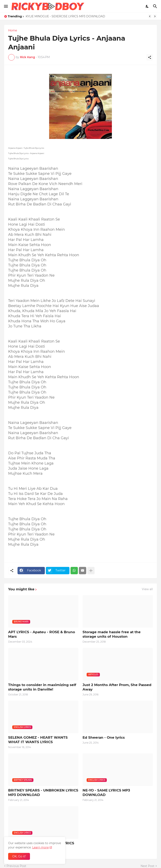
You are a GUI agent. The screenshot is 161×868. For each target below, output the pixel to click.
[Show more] (91, 571)
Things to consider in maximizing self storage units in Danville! (42, 687)
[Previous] (150, 16)
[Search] (156, 6)
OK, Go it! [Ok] (19, 856)
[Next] (155, 16)
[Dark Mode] (147, 6)
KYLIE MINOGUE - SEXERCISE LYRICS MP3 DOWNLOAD (65, 16)
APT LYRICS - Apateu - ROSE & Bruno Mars (42, 634)
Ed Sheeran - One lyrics (104, 737)
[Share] (150, 57)
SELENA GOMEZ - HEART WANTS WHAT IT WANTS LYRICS (38, 740)
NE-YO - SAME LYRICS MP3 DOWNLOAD (106, 793)
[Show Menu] (6, 6)
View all (147, 589)
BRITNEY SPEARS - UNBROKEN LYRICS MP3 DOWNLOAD (43, 793)
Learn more (40, 847)
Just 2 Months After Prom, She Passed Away (117, 687)
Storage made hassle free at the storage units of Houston (112, 634)
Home (13, 30)
